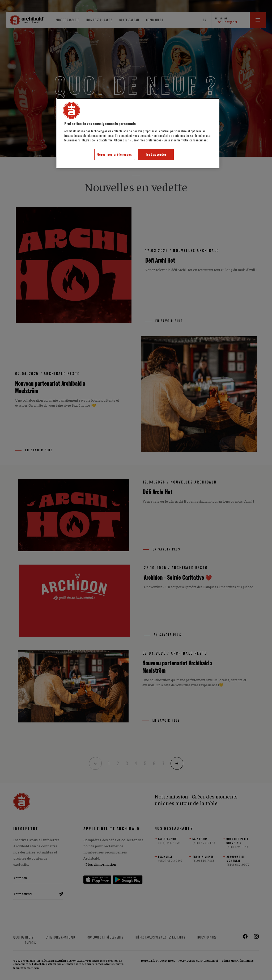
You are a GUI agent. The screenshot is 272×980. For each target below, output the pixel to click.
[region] (138, 133)
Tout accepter (156, 154)
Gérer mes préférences (115, 154)
